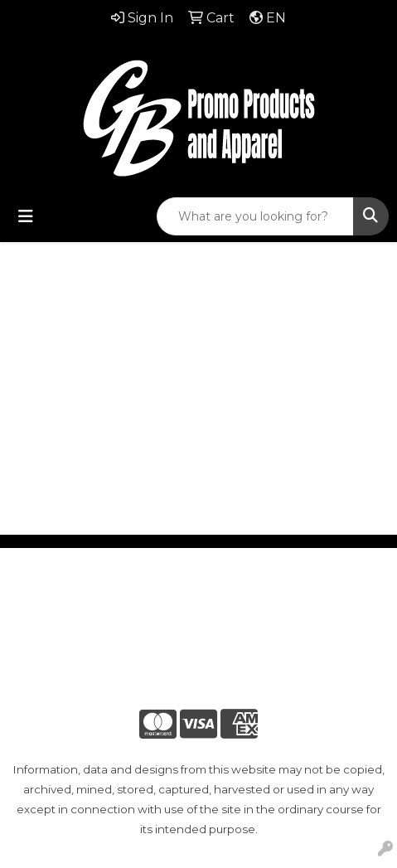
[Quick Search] (255, 216)
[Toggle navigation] (26, 216)
